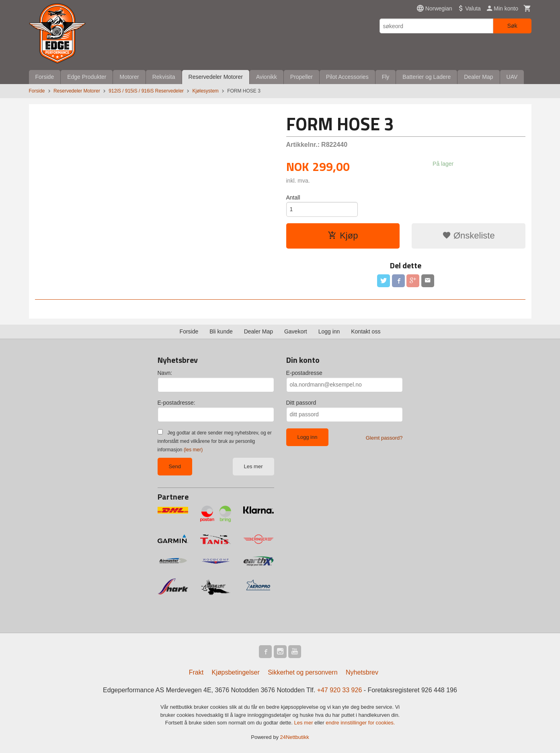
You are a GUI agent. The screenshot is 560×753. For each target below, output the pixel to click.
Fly (386, 77)
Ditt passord (301, 403)
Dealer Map (478, 77)
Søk (512, 26)
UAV (512, 77)
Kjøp (343, 236)
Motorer (129, 77)
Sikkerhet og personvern (303, 672)
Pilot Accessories (347, 77)
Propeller (302, 77)
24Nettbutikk (295, 737)
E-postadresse (304, 373)
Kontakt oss (366, 331)
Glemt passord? (384, 438)
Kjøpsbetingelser (236, 672)
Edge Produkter (87, 77)
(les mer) (193, 450)
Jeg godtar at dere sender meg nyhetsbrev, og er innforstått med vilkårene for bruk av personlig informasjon (215, 441)
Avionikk (267, 77)
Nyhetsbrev (362, 672)
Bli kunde (221, 331)
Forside (45, 77)
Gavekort (296, 331)
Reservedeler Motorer (216, 77)
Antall (293, 198)
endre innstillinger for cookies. (360, 723)
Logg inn (329, 331)
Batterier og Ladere (427, 77)
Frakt (196, 672)
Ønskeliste (469, 236)
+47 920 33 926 (340, 690)
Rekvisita (164, 77)
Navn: (165, 373)
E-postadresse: (176, 403)
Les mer (253, 466)
